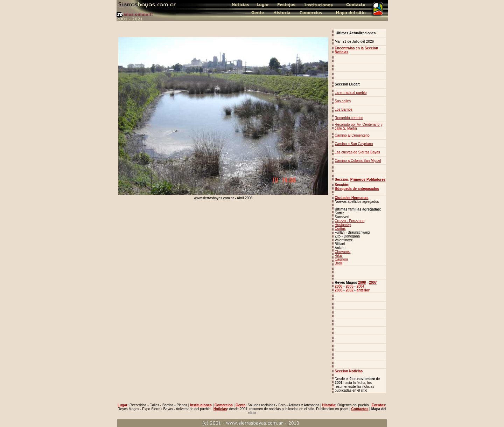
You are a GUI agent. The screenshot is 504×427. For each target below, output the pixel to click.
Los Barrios (344, 109)
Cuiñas (340, 229)
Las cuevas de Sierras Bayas (357, 152)
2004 (360, 286)
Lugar (122, 405)
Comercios (224, 405)
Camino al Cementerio (352, 135)
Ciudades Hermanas (351, 198)
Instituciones (201, 405)
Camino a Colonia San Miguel (358, 161)
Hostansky (343, 225)
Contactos (360, 409)
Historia (329, 405)
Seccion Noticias (349, 371)
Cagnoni (341, 259)
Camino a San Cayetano (354, 144)
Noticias (220, 409)
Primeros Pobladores (368, 180)
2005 (350, 286)
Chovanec (342, 252)
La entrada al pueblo (351, 93)
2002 (350, 290)
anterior (363, 290)
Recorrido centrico (349, 118)
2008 (362, 283)
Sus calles (343, 101)
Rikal (338, 256)
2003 (339, 290)
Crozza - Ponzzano (349, 221)
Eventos (379, 405)
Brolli (338, 263)
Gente (240, 405)
